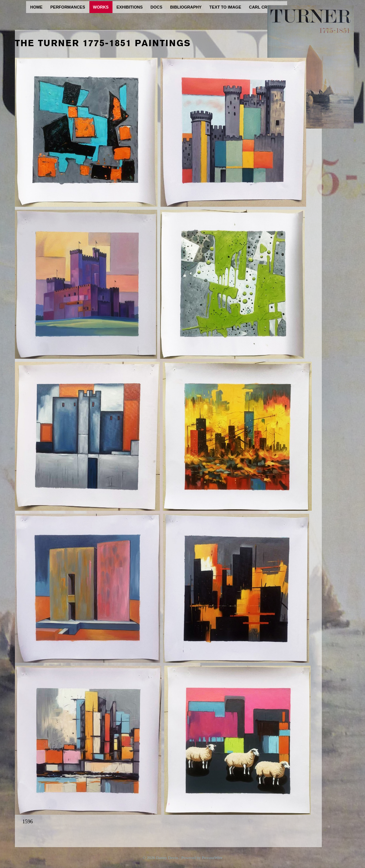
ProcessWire (212, 858)
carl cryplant (266, 7)
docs (156, 7)
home (36, 7)
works (101, 7)
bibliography (186, 7)
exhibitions (130, 7)
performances (68, 7)
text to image (225, 7)
